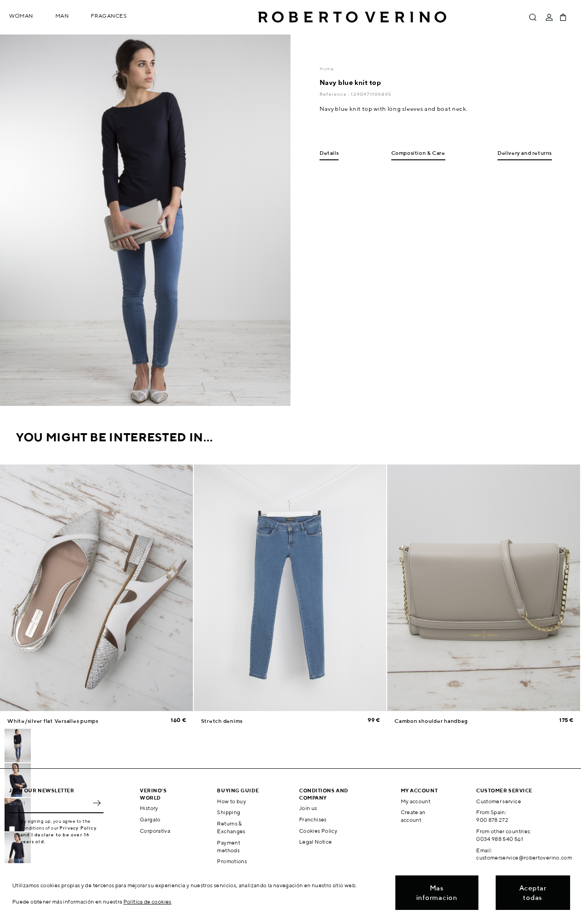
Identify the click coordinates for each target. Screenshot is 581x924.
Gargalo (150, 819)
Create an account (413, 816)
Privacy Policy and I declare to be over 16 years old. (59, 835)
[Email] (49, 803)
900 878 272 (492, 820)
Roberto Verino (352, 17)
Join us (308, 808)
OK (97, 803)
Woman (21, 16)
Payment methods (229, 846)
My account (416, 801)
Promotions (232, 861)
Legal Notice (315, 842)
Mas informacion (437, 893)
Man (62, 16)
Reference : (335, 94)
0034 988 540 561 (500, 839)
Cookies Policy (318, 831)
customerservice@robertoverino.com (524, 857)
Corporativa (155, 831)
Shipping (229, 812)
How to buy (231, 801)
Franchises (313, 819)
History (149, 808)
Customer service (499, 801)
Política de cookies (148, 902)
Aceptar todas (533, 893)
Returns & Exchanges (231, 827)
